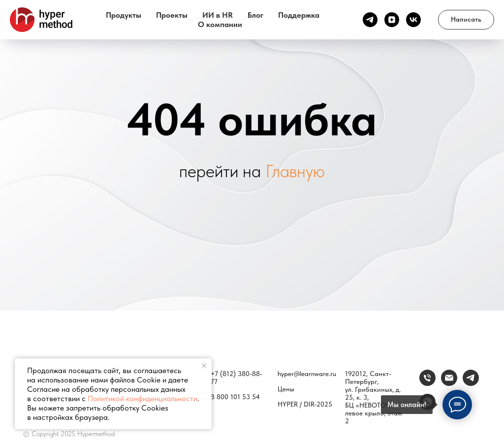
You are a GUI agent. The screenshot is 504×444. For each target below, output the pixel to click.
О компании (220, 24)
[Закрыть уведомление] (204, 366)
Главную (295, 171)
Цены (286, 389)
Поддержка (299, 15)
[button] (466, 20)
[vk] (413, 20)
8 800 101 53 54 (235, 397)
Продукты (124, 15)
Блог (255, 15)
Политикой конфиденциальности (142, 398)
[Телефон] (427, 383)
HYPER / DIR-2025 (305, 404)
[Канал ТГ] (370, 20)
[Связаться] (471, 383)
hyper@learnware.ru (307, 374)
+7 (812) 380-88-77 (236, 378)
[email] (449, 383)
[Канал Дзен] (392, 20)
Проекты (172, 15)
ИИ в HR (218, 15)
